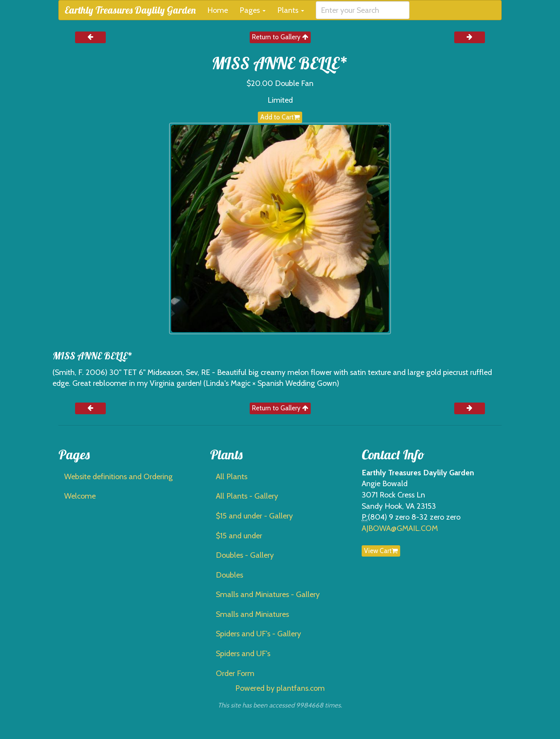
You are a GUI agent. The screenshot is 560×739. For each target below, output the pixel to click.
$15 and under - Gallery (254, 516)
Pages (253, 10)
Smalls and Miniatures (252, 614)
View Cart (381, 551)
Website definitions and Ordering (118, 476)
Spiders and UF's (243, 653)
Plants (291, 10)
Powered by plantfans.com (280, 688)
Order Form (235, 673)
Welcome (80, 496)
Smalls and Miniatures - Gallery (268, 594)
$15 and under (239, 536)
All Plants (232, 476)
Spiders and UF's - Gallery (258, 634)
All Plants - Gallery (247, 496)
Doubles (229, 575)
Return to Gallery (280, 37)
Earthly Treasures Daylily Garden (130, 10)
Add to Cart (280, 117)
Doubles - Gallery (245, 555)
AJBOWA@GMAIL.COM (400, 528)
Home (218, 10)
